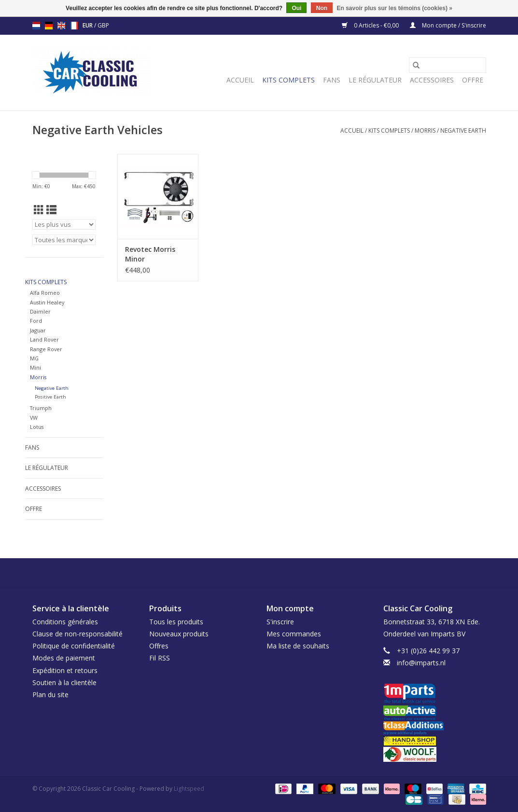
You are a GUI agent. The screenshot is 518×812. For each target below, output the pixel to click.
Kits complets (288, 80)
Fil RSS (160, 658)
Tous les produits (176, 622)
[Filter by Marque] (64, 240)
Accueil (240, 80)
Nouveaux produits (179, 634)
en (61, 26)
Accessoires (432, 80)
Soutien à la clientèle (64, 682)
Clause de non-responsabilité (77, 634)
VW (34, 418)
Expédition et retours (65, 670)
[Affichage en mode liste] (51, 210)
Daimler (40, 311)
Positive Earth (50, 397)
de (49, 26)
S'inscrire (280, 622)
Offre (473, 80)
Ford (36, 321)
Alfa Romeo (45, 293)
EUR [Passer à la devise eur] (88, 25)
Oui (296, 8)
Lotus (37, 427)
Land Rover (44, 339)
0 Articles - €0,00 (371, 25)
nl (36, 26)
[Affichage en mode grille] (39, 210)
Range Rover (46, 349)
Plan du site (50, 695)
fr (74, 26)
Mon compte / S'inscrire (448, 25)
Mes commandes (294, 634)
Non (322, 8)
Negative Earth (463, 131)
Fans (332, 80)
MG (34, 358)
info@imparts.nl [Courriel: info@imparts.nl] (421, 663)
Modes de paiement (64, 658)
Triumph (41, 408)
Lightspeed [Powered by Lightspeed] (189, 789)
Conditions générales (65, 622)
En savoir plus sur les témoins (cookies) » (394, 8)
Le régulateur (375, 80)
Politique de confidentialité (74, 646)
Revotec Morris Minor (150, 254)
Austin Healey (47, 302)
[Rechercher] (448, 65)
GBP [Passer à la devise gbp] (103, 25)
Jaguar (38, 330)
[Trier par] (64, 224)
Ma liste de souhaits (298, 646)
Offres (159, 646)
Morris (425, 131)
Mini (35, 367)
